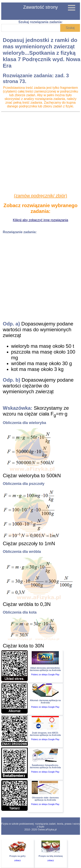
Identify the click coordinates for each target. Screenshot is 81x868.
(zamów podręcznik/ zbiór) (40, 196)
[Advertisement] (40, 153)
